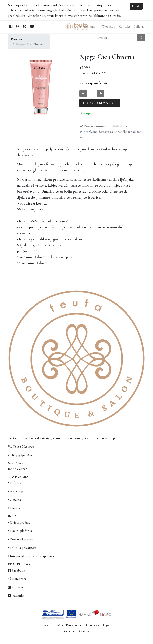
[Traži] (141, 38)
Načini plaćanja (21, 531)
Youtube (18, 596)
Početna (15, 483)
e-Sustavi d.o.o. (84, 631)
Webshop (16, 491)
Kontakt (16, 508)
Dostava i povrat (21, 539)
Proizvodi (18, 39)
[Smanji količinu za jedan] (83, 93)
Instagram (19, 579)
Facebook (18, 570)
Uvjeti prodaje (20, 522)
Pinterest (18, 587)
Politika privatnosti (24, 548)
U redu (136, 6)
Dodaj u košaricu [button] (100, 103)
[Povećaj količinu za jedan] (101, 93)
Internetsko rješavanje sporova (32, 556)
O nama (15, 500)
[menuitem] (109, 27)
